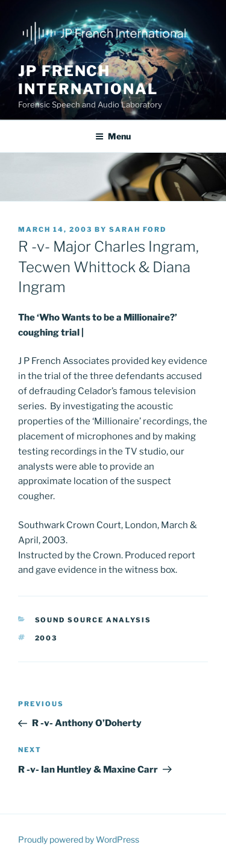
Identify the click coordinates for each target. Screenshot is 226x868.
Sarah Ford (138, 229)
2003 (46, 638)
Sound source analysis (93, 620)
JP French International (88, 80)
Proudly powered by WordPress (79, 839)
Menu (113, 136)
